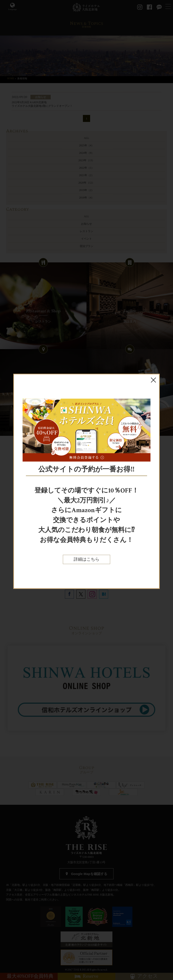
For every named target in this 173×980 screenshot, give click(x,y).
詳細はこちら (86, 559)
